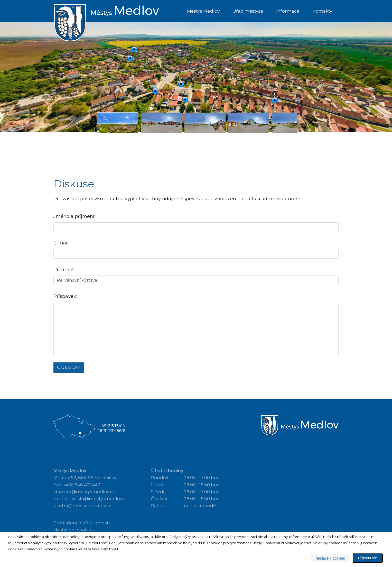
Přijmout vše (368, 558)
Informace (288, 11)
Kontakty (322, 11)
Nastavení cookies (330, 558)
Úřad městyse (248, 11)
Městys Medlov (203, 11)
